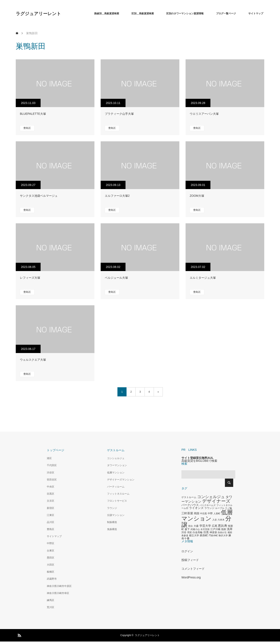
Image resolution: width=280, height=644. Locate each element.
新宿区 (51, 508)
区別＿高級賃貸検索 (143, 13)
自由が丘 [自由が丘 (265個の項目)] (222, 532)
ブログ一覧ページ (226, 13)
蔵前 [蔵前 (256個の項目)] (230, 532)
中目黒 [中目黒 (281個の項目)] (203, 513)
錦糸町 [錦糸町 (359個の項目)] (204, 535)
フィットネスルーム (118, 494)
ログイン (187, 551)
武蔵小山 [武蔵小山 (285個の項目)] (195, 529)
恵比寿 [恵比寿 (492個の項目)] (223, 526)
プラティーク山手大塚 (119, 114)
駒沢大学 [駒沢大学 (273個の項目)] (223, 535)
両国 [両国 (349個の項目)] (197, 513)
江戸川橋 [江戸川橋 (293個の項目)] (215, 529)
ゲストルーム (116, 450)
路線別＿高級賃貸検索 (107, 13)
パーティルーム (116, 487)
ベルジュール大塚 (116, 278)
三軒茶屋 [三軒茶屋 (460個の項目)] (187, 513)
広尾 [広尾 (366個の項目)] (215, 526)
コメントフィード (193, 569)
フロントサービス (117, 501)
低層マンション (116, 473)
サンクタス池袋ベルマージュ (39, 196)
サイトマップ (256, 13)
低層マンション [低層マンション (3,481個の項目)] (207, 515)
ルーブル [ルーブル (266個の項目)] (220, 508)
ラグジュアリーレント (38, 14)
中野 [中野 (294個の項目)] (210, 513)
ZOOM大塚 (197, 196)
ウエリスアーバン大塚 (204, 114)
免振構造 (112, 529)
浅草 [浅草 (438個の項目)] (230, 529)
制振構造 (112, 522)
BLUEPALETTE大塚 (33, 114)
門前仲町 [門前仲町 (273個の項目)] (213, 535)
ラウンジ (112, 508)
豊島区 (27, 128)
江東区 (51, 515)
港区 (49, 458)
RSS (19, 635)
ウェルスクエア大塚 (33, 360)
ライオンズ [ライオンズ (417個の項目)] (196, 508)
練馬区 (51, 600)
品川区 (51, 522)
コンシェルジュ (116, 458)
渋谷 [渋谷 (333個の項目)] (184, 532)
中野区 (51, 543)
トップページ (56, 450)
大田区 (51, 565)
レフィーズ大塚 (30, 278)
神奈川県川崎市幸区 (58, 593)
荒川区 (51, 607)
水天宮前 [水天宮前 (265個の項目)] (205, 529)
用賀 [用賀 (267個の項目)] (189, 532)
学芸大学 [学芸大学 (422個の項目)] (205, 526)
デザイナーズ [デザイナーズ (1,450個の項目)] (216, 501)
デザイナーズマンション (121, 480)
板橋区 (51, 572)
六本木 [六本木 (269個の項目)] (221, 520)
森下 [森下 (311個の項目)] (187, 529)
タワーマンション (117, 465)
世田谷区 (52, 480)
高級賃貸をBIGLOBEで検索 (199, 461)
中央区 (51, 487)
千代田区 (52, 465)
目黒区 (51, 494)
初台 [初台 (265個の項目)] (191, 526)
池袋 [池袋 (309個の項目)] (223, 529)
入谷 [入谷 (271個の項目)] (215, 520)
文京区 (51, 501)
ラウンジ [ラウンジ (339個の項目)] (209, 508)
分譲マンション (116, 515)
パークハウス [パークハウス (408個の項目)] (190, 505)
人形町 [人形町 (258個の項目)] (217, 513)
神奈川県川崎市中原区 (59, 586)
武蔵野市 (52, 579)
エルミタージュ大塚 (203, 278)
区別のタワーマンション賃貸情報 (185, 13)
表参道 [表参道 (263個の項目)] (185, 535)
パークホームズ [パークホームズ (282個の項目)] (208, 505)
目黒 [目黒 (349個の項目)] (206, 532)
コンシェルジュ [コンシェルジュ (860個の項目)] (211, 497)
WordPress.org (191, 577)
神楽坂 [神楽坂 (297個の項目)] (213, 532)
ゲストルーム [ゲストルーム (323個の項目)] (189, 497)
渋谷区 (51, 473)
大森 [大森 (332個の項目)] (196, 526)
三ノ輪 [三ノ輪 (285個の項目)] (229, 508)
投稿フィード (190, 560)
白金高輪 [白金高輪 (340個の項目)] (198, 532)
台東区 (51, 551)
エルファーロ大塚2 (117, 196)
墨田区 (51, 558)
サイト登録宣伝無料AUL (197, 458)
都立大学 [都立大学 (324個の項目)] (194, 535)
